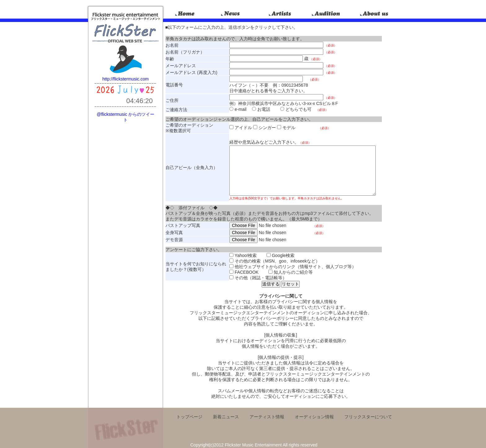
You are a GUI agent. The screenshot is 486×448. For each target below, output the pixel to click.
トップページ (189, 417)
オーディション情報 (314, 417)
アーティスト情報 (267, 417)
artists (280, 12)
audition (327, 12)
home (186, 12)
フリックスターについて (368, 417)
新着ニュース (226, 417)
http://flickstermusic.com (125, 79)
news (233, 12)
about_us (374, 12)
